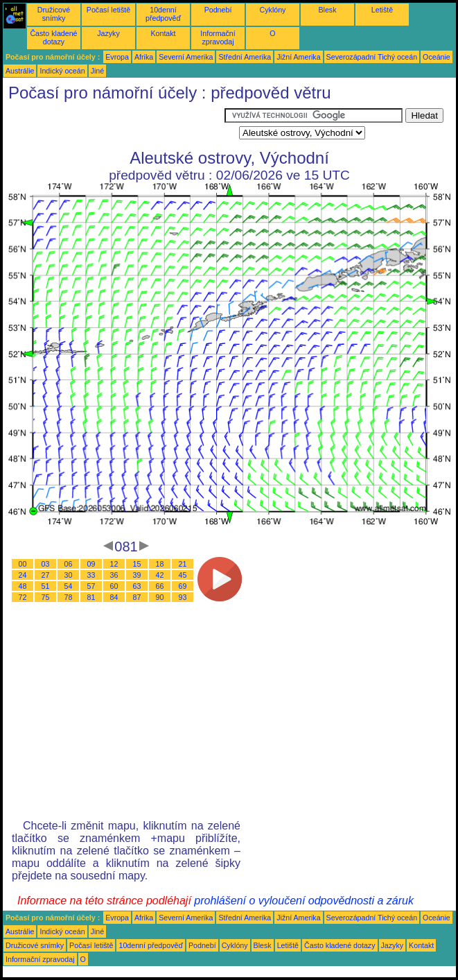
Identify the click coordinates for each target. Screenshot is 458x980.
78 (69, 597)
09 (91, 564)
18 (160, 564)
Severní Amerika (186, 57)
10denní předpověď (163, 14)
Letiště (382, 10)
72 (23, 597)
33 (91, 575)
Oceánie (437, 57)
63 (137, 586)
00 (23, 564)
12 (114, 564)
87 (137, 597)
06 (69, 564)
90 (160, 597)
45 (183, 575)
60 (114, 586)
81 (91, 597)
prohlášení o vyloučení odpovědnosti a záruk (304, 901)
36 (114, 575)
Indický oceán (62, 71)
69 (183, 586)
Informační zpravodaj (218, 37)
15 (137, 564)
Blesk (327, 10)
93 (183, 597)
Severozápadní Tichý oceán (372, 57)
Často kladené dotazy (53, 37)
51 (46, 586)
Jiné (98, 71)
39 (137, 575)
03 (46, 564)
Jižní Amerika (298, 57)
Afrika (144, 57)
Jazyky (108, 33)
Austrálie (20, 71)
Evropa (117, 57)
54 (69, 586)
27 (46, 575)
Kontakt (163, 33)
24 (23, 575)
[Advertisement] (114, 126)
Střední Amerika (245, 57)
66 (160, 586)
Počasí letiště (108, 10)
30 (69, 575)
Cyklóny (273, 10)
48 (23, 586)
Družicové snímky (54, 14)
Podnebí (218, 10)
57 (91, 586)
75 (46, 597)
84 (114, 597)
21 (183, 564)
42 (160, 575)
